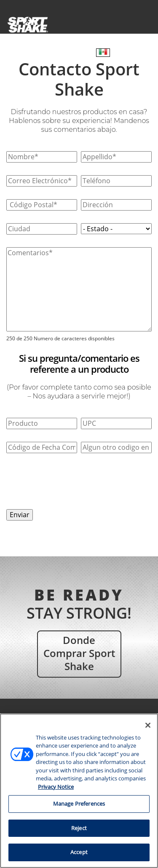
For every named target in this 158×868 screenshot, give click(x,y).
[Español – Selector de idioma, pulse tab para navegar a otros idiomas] (103, 53)
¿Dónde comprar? (58, 53)
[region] (79, 791)
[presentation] (70, 482)
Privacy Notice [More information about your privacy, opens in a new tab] (56, 787)
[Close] (148, 725)
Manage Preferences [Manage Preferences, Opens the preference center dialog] (79, 804)
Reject (79, 828)
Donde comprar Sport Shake (79, 653)
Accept (79, 852)
